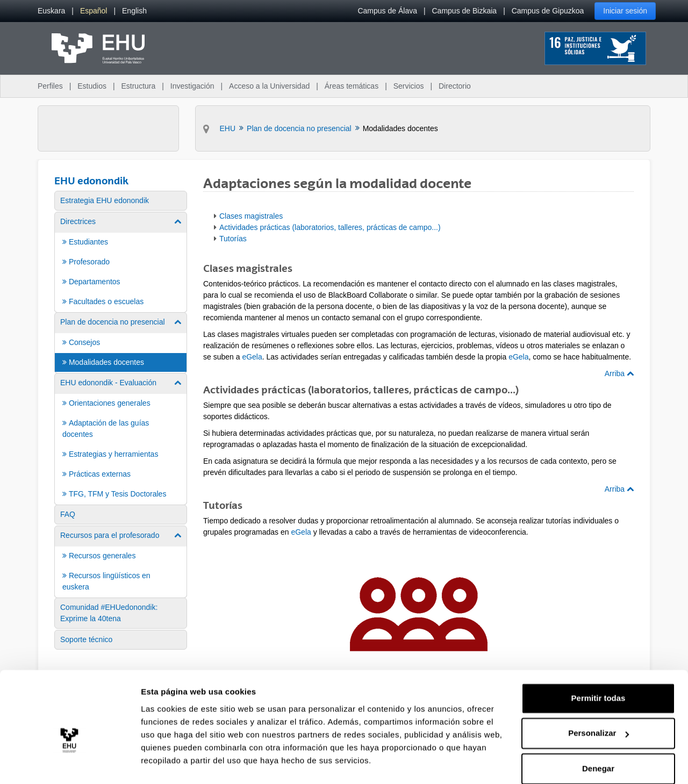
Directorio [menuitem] (455, 86)
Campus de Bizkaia (465, 11)
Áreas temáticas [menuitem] (352, 86)
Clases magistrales (251, 216)
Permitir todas (599, 671)
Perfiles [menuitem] (50, 86)
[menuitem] (51, 11)
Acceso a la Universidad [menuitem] (269, 86)
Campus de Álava (387, 11)
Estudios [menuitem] (92, 86)
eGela (252, 357)
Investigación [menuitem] (192, 86)
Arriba (619, 373)
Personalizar (599, 706)
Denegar (598, 741)
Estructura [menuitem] (138, 86)
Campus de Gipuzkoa (548, 11)
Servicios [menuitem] (409, 86)
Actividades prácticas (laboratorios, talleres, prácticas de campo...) (330, 227)
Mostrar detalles (172, 763)
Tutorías (233, 239)
